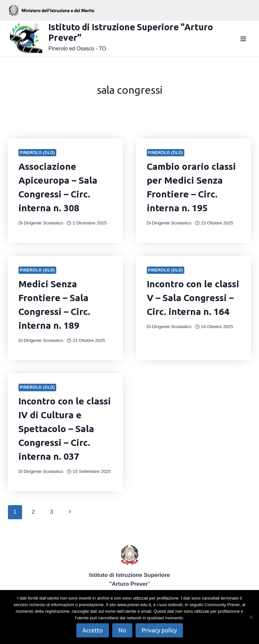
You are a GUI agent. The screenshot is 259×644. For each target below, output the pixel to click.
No (122, 630)
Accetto (93, 630)
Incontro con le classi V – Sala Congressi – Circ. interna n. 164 (193, 298)
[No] (251, 617)
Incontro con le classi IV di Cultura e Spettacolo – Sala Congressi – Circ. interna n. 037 (65, 429)
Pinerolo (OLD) (37, 153)
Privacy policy (159, 630)
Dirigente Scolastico (43, 223)
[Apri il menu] (243, 39)
